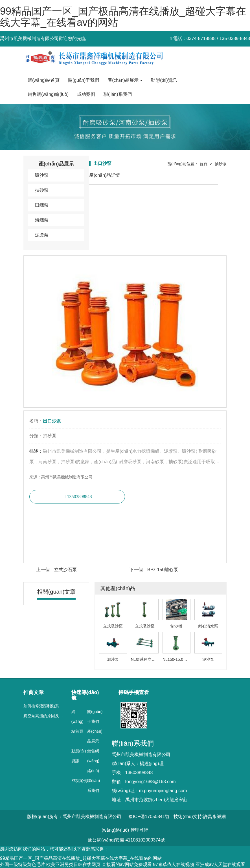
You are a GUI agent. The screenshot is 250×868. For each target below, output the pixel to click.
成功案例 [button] (86, 94)
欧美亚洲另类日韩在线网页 (73, 864)
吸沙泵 (42, 175)
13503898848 (79, 497)
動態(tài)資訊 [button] (164, 80)
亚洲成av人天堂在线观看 (221, 864)
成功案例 (79, 781)
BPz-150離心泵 (163, 570)
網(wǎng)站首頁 (44, 80)
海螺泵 (42, 220)
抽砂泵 (42, 190)
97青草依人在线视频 (174, 864)
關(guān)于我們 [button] (84, 80)
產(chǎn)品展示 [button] (125, 80)
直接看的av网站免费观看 (127, 864)
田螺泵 (42, 205)
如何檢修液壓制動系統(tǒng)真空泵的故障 (60, 706)
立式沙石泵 (65, 570)
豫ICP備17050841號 (149, 817)
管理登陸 (139, 830)
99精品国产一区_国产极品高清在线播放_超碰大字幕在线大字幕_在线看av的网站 (123, 17)
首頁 (203, 164)
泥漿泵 (42, 235)
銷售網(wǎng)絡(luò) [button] (48, 94)
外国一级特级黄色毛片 (23, 864)
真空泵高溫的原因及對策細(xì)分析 (54, 716)
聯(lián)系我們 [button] (118, 94)
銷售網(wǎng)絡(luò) (93, 761)
